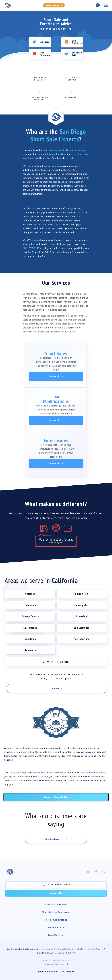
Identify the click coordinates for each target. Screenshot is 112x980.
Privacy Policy (67, 972)
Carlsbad (30, 594)
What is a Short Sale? (56, 904)
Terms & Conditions (48, 972)
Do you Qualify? (54, 5)
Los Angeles (82, 605)
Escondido (30, 605)
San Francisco (82, 639)
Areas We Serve (56, 935)
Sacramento (30, 628)
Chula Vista (82, 594)
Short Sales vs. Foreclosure (56, 912)
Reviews (55, 839)
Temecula (30, 650)
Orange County (30, 616)
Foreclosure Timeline (56, 920)
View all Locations (56, 662)
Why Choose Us (56, 927)
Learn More (56, 376)
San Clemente (82, 628)
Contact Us (57, 688)
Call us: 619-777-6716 (56, 885)
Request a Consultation (56, 797)
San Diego (30, 639)
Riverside (82, 616)
